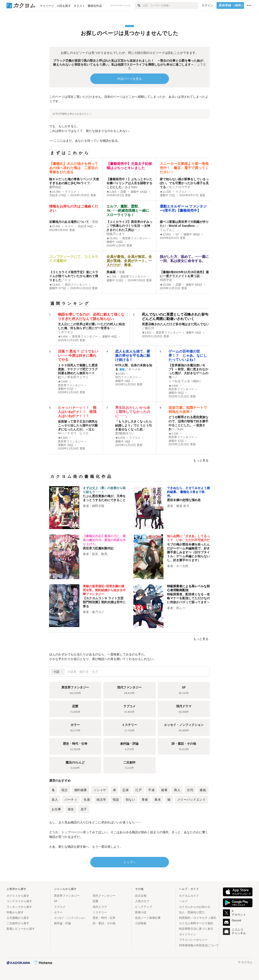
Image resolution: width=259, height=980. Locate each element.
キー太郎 (182, 566)
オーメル (134, 369)
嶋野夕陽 (98, 506)
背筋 (95, 222)
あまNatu (131, 187)
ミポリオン (66, 332)
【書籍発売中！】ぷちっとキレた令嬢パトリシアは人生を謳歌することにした (129, 183)
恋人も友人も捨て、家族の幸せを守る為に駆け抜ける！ (133, 355)
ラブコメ (71, 192)
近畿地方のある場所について (69, 222)
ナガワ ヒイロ (78, 433)
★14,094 (55, 192)
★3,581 (120, 374)
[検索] (139, 5)
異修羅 (111, 272)
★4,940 (173, 386)
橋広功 (149, 328)
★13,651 (55, 285)
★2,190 (173, 434)
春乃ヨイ (98, 612)
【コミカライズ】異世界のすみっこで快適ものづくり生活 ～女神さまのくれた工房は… (129, 226)
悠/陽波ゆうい (125, 433)
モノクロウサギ (180, 187)
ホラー (69, 226)
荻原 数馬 (100, 554)
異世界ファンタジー (135, 238)
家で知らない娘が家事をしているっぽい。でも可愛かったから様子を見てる (184, 183)
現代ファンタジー (76, 285)
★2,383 (111, 192)
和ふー (181, 608)
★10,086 (165, 285)
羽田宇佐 (166, 280)
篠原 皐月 (183, 506)
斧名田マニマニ (78, 377)
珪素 (122, 272)
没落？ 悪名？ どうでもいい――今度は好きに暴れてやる (78, 355)
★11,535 (165, 192)
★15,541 (55, 226)
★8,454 (63, 337)
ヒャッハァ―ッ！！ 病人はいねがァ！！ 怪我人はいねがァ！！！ (77, 412)
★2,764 (111, 277)
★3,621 (147, 333)
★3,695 (63, 382)
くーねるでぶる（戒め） (185, 381)
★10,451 (112, 238)
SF (177, 234)
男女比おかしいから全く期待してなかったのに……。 (133, 412)
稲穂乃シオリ (116, 234)
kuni (181, 429)
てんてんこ (167, 230)
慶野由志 (55, 187)
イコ (68, 280)
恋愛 (123, 192)
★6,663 (63, 438)
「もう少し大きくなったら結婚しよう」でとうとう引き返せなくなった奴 (134, 425)
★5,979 (120, 438)
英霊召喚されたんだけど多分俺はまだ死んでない (176, 324)
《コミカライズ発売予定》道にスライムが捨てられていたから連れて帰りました (74, 276)
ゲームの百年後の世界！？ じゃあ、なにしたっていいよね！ (188, 355)
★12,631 (165, 234)
